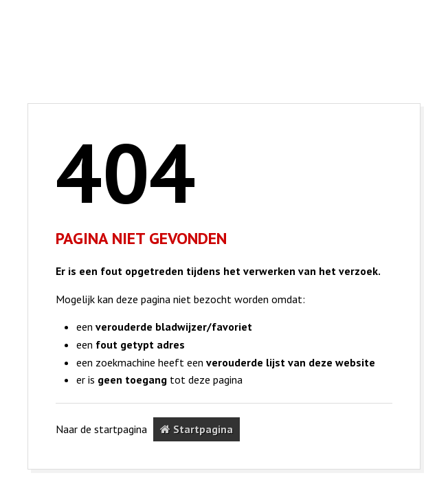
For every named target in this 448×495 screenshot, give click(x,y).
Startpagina (197, 429)
